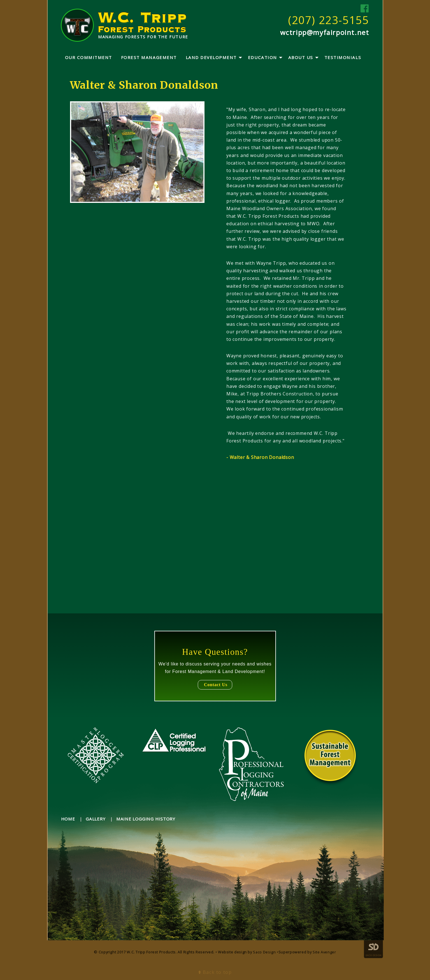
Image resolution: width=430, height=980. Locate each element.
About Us (301, 57)
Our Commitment (89, 57)
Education (262, 57)
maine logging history (146, 819)
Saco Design (264, 952)
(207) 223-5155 (328, 20)
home (68, 819)
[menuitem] (89, 58)
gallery (96, 819)
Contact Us (215, 685)
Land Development (211, 57)
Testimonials (343, 57)
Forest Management (149, 57)
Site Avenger (324, 952)
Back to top (215, 972)
